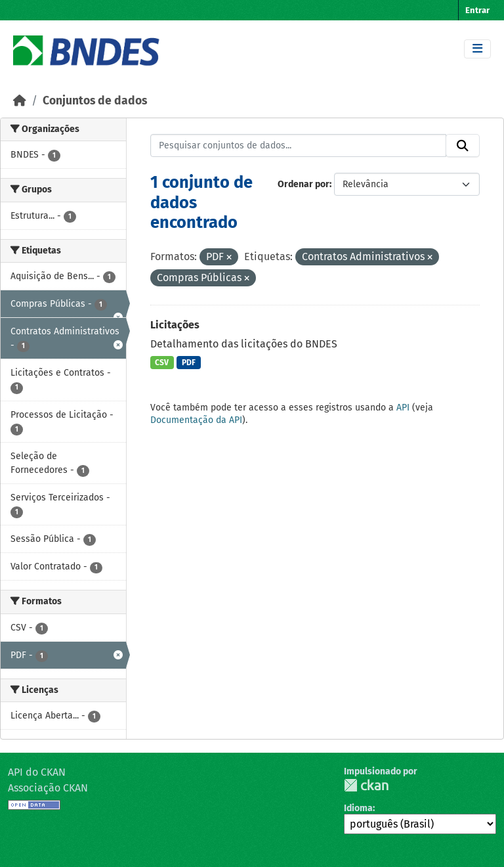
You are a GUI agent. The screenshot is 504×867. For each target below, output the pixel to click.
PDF (189, 363)
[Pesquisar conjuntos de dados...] (299, 146)
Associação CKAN (48, 788)
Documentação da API (196, 420)
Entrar (477, 10)
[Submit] (463, 146)
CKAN (366, 785)
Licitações (175, 325)
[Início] (20, 101)
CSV (162, 363)
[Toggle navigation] (477, 49)
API (403, 408)
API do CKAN (37, 772)
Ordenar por (304, 184)
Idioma (358, 808)
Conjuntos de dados (95, 101)
